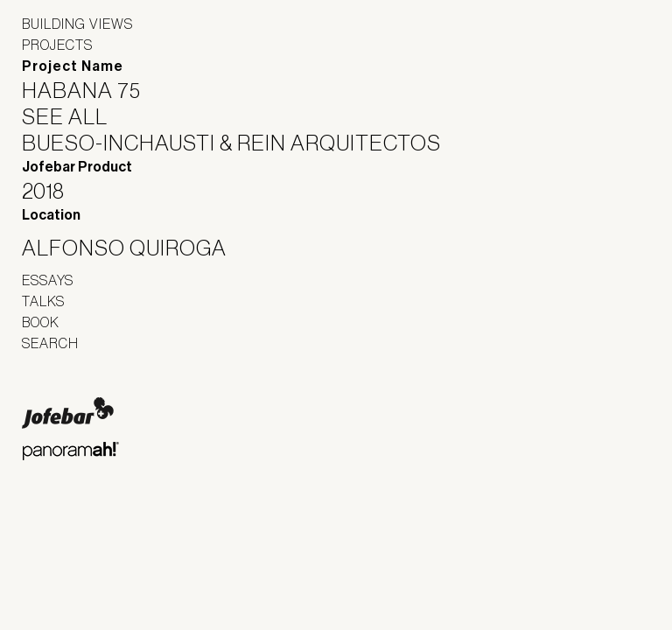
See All (76, 116)
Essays (48, 280)
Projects (57, 45)
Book (41, 322)
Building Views (77, 24)
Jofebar (68, 413)
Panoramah (70, 451)
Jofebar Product (77, 167)
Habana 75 (92, 90)
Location (51, 215)
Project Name (73, 66)
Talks (43, 301)
